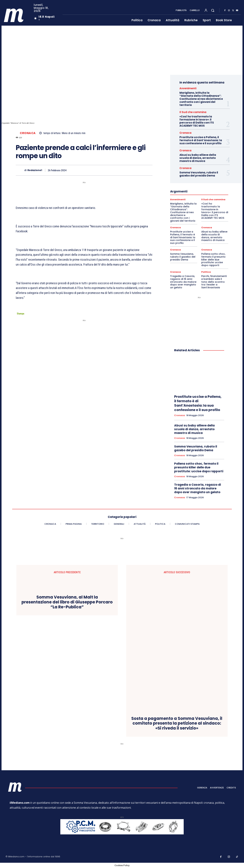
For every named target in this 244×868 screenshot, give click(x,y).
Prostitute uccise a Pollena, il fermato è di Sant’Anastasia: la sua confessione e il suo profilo (201, 140)
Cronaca (28, 133)
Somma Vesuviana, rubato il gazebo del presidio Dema (199, 174)
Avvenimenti (188, 88)
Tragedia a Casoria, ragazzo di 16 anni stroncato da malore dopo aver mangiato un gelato (183, 282)
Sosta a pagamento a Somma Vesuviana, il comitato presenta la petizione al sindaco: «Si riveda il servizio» (177, 723)
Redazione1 (35, 170)
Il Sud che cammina (193, 112)
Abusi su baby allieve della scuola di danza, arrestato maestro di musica (198, 158)
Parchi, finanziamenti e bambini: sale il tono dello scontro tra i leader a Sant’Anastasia (214, 282)
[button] (213, 10)
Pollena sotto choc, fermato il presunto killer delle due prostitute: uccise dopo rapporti (213, 260)
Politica (206, 272)
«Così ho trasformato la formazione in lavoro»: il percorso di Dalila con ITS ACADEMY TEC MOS (197, 121)
